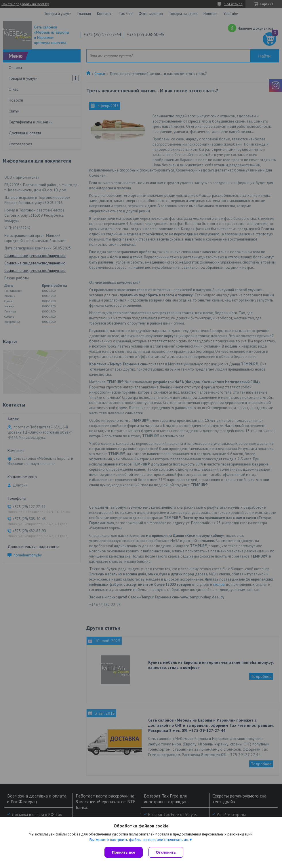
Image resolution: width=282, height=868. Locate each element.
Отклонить (166, 852)
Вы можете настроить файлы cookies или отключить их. (139, 840)
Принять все (124, 852)
